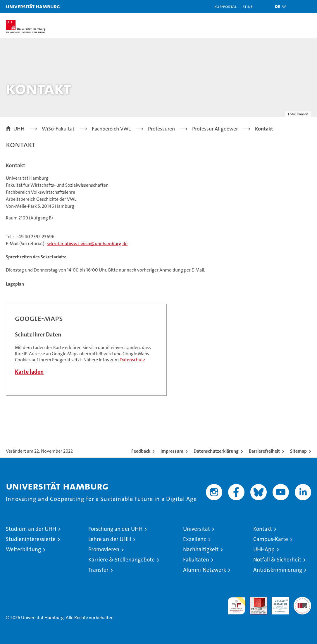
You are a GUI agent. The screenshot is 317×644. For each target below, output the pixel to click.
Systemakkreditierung (302, 600)
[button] (279, 7)
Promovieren (104, 549)
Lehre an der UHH (110, 539)
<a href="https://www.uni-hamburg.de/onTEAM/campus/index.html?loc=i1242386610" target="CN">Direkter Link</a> (86, 350)
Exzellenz (195, 539)
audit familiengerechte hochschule (237, 606)
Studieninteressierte (31, 539)
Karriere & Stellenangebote (122, 560)
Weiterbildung (23, 549)
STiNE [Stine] (248, 6)
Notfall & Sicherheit (277, 560)
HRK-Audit (277, 603)
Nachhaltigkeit (201, 549)
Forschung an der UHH (115, 529)
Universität (197, 529)
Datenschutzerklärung (216, 451)
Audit (255, 600)
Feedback (141, 451)
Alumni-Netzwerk (205, 570)
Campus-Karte (271, 539)
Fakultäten (196, 560)
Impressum (172, 451)
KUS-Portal (225, 6)
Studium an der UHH (31, 529)
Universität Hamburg (33, 6)
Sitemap (298, 451)
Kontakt (263, 529)
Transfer (98, 570)
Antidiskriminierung (278, 570)
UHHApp (264, 549)
